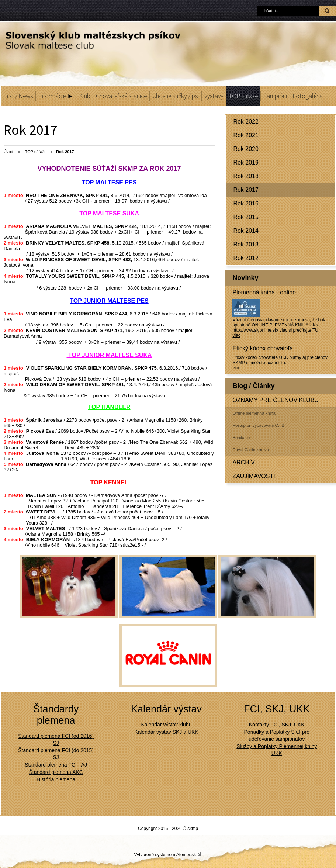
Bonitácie (241, 438)
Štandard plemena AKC (56, 772)
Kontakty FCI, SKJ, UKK (277, 725)
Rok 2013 (246, 244)
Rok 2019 (246, 162)
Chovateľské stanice (121, 96)
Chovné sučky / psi (176, 96)
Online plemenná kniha (254, 413)
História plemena (56, 779)
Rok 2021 (246, 135)
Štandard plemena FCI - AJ (56, 765)
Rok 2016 (246, 203)
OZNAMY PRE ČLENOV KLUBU (276, 400)
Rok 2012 (246, 258)
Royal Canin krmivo (251, 450)
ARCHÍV (243, 462)
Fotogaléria (308, 96)
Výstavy (214, 96)
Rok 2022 (246, 122)
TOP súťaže (243, 96)
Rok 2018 (246, 176)
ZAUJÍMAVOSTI (254, 476)
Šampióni (275, 96)
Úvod (8, 152)
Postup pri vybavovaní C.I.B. (259, 425)
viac (236, 335)
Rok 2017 (246, 190)
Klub (85, 96)
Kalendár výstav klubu (166, 725)
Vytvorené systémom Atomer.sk (168, 854)
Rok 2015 (246, 217)
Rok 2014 (246, 231)
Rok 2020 (246, 149)
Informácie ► (56, 96)
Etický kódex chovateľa (263, 348)
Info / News (18, 96)
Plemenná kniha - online (264, 292)
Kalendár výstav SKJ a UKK (166, 732)
